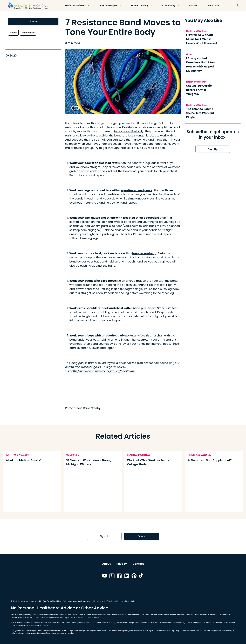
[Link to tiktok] (141, 576)
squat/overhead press (136, 190)
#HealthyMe (28, 33)
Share (33, 21)
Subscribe (214, 6)
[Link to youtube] (105, 576)
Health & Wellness (77, 6)
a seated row (108, 163)
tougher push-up (144, 253)
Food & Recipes (111, 6)
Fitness (13, 33)
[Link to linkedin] (127, 576)
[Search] (237, 5)
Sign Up (213, 149)
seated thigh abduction (142, 218)
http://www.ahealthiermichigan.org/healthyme (104, 371)
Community (171, 6)
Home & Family (142, 6)
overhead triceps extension (125, 336)
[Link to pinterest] (134, 576)
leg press (110, 281)
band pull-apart (144, 308)
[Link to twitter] (112, 576)
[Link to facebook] (119, 576)
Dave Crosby (92, 408)
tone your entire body (129, 131)
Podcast (194, 6)
